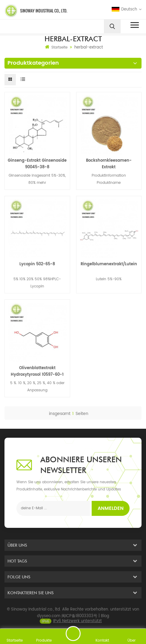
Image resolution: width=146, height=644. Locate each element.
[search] (112, 26)
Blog (105, 620)
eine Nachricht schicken (73, 634)
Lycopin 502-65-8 (37, 264)
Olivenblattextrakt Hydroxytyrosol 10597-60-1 (37, 371)
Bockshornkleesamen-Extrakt (109, 164)
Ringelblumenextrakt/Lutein (109, 264)
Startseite (56, 47)
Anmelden (111, 508)
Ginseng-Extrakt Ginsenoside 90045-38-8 (37, 164)
